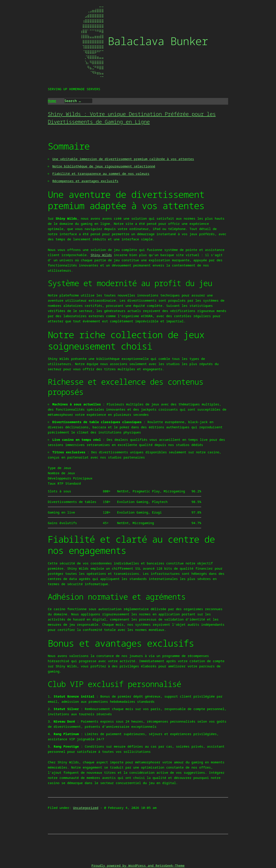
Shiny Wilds (101, 255)
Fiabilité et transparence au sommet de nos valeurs (101, 173)
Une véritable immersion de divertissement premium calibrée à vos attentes (123, 159)
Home (52, 101)
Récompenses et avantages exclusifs (85, 181)
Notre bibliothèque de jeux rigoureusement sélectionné (104, 166)
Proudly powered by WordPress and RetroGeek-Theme (138, 865)
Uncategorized (86, 808)
